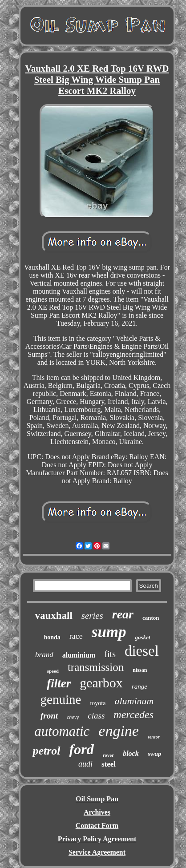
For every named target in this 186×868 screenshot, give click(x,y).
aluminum (134, 701)
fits (110, 654)
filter (59, 683)
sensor (154, 737)
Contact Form (97, 826)
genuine (61, 699)
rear (123, 614)
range (139, 686)
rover (108, 755)
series (92, 616)
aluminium (79, 655)
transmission (96, 667)
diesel (142, 651)
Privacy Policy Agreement (97, 839)
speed (53, 671)
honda (52, 637)
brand (44, 655)
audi (85, 764)
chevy (73, 717)
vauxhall (53, 616)
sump (109, 632)
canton (151, 618)
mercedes (133, 715)
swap (155, 754)
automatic (62, 731)
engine (119, 731)
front (49, 716)
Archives (97, 812)
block (131, 753)
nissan (140, 670)
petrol (46, 751)
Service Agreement (97, 852)
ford (82, 749)
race (76, 636)
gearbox (101, 683)
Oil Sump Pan (97, 799)
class (96, 716)
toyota (98, 703)
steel (109, 764)
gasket (143, 637)
